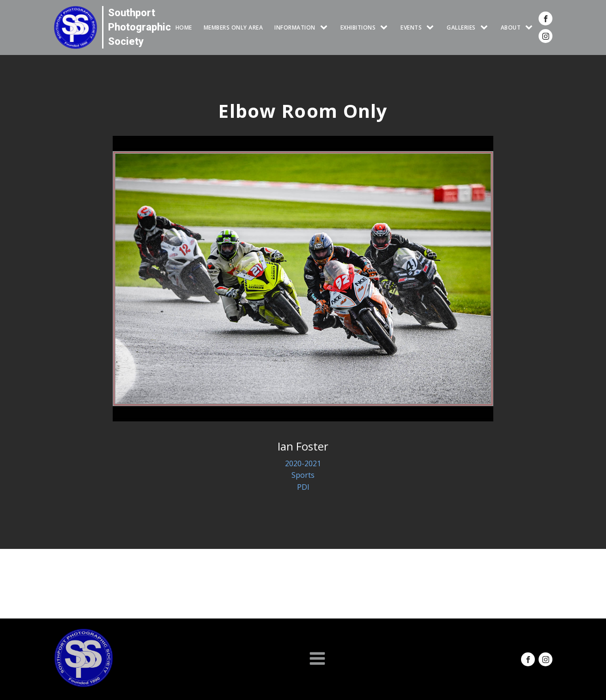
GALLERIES (461, 27)
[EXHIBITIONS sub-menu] (386, 27)
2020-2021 (303, 463)
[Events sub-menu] (432, 27)
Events (411, 27)
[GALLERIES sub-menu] (486, 27)
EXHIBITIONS (358, 27)
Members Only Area (233, 27)
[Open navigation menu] (317, 659)
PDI (303, 487)
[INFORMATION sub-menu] (326, 27)
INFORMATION (295, 27)
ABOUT (511, 27)
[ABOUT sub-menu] (531, 27)
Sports (303, 475)
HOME (184, 27)
